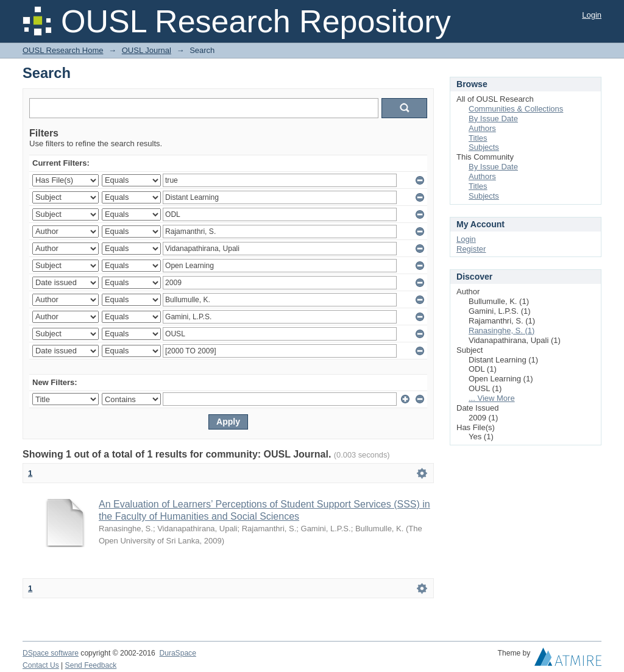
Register (471, 249)
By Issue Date (493, 118)
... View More (492, 398)
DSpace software (51, 653)
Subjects (484, 147)
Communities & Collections (516, 109)
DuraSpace (177, 653)
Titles (478, 138)
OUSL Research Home (63, 50)
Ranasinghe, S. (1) (502, 331)
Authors (482, 128)
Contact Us (41, 665)
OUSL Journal (147, 50)
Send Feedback (91, 665)
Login (592, 15)
